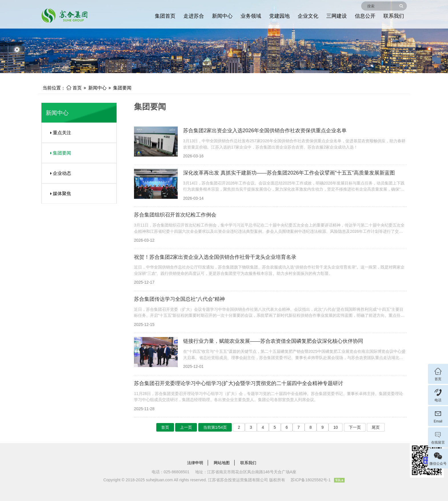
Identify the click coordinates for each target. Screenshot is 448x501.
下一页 (355, 427)
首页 (74, 88)
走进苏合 (194, 16)
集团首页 (165, 16)
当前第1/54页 (215, 427)
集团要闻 (122, 88)
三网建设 (337, 16)
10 (336, 427)
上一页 (186, 427)
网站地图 (222, 463)
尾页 (376, 427)
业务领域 (251, 16)
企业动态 (59, 173)
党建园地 (279, 16)
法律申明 (195, 463)
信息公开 (365, 16)
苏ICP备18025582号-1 (311, 480)
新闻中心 (222, 16)
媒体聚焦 (59, 194)
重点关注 (59, 133)
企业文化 (308, 16)
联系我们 (394, 16)
